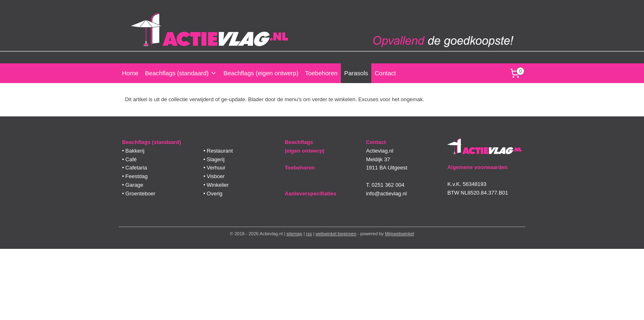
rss (309, 234)
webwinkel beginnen (336, 234)
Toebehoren (321, 73)
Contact (385, 73)
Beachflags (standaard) (181, 73)
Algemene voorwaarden (477, 167)
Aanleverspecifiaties (310, 194)
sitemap (294, 234)
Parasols (356, 73)
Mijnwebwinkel (399, 234)
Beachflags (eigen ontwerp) (261, 73)
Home (130, 73)
